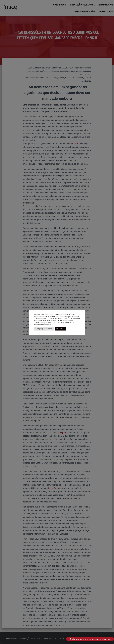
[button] (90, 639)
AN (1, 642)
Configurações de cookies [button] (44, 329)
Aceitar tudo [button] (60, 329)
